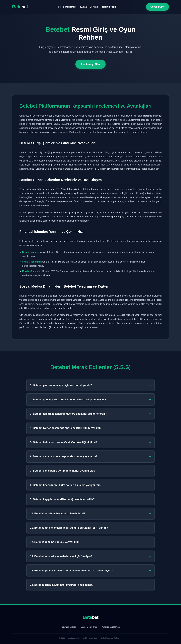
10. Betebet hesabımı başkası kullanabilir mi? (90, 514)
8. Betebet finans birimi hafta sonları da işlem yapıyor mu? (90, 485)
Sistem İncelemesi (67, 7)
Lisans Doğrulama (89, 627)
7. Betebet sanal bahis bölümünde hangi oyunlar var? (90, 471)
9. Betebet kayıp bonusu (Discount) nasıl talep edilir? (90, 499)
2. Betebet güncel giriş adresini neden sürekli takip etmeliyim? (90, 399)
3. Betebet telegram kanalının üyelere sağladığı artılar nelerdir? (90, 414)
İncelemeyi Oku (90, 64)
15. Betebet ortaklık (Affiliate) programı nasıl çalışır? (90, 585)
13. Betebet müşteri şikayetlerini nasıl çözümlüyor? (90, 556)
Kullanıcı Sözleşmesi (111, 627)
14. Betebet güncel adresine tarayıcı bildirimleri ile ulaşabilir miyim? (90, 571)
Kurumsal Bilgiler (68, 627)
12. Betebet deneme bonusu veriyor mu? (90, 542)
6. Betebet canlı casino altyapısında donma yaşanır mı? (90, 457)
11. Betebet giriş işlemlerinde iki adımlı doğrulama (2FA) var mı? (90, 528)
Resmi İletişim (109, 7)
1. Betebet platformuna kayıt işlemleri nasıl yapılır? (90, 385)
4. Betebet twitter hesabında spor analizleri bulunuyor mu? (90, 428)
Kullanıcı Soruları (89, 7)
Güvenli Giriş (157, 7)
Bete (20, 7)
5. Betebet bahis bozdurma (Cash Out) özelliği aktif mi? (90, 442)
